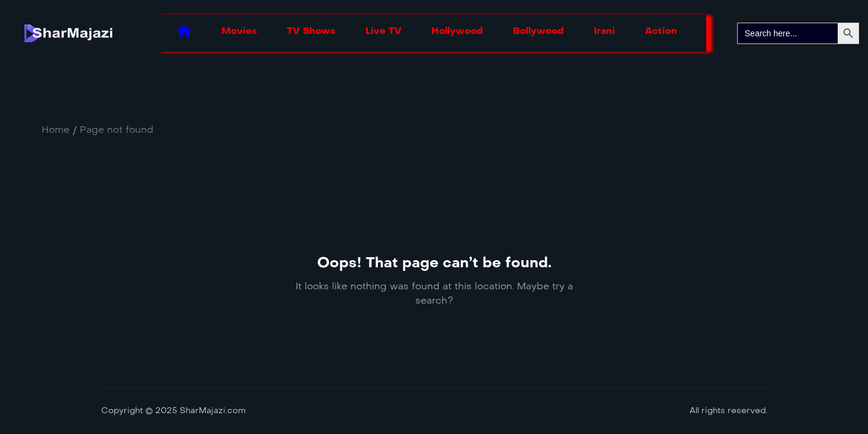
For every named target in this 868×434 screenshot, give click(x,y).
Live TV (383, 31)
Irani (604, 31)
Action (661, 31)
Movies (239, 31)
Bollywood (538, 31)
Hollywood (457, 31)
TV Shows (311, 31)
